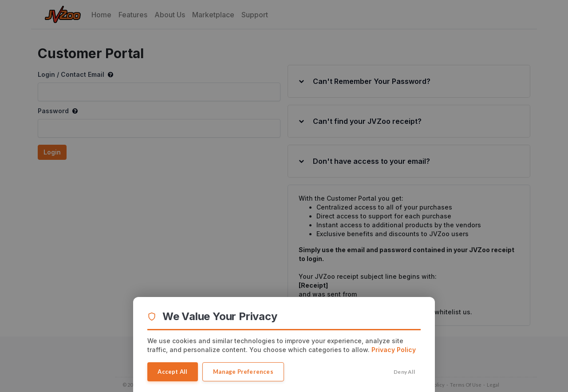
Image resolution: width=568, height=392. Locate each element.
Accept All (173, 372)
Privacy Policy (394, 350)
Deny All (405, 372)
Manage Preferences (244, 372)
